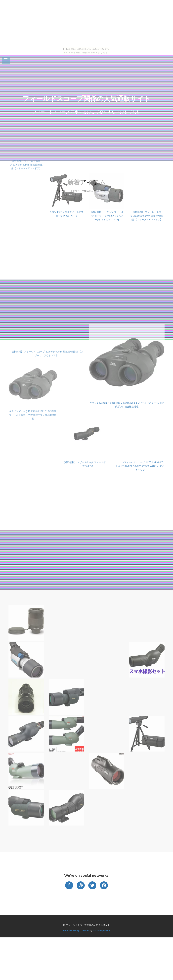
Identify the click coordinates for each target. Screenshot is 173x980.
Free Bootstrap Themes (76, 930)
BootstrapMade (101, 930)
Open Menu (6, 60)
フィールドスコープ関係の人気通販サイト (87, 99)
